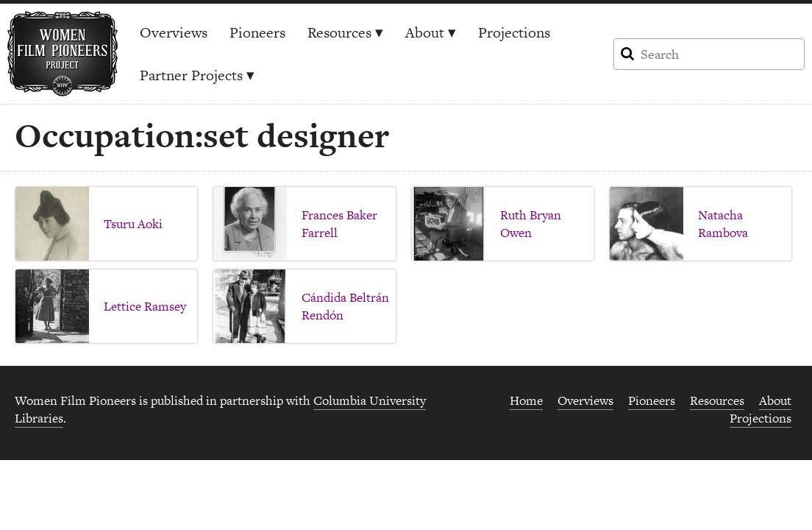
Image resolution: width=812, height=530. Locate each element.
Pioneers (257, 32)
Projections (514, 32)
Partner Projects (197, 75)
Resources (345, 32)
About (431, 32)
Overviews (174, 32)
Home (526, 400)
